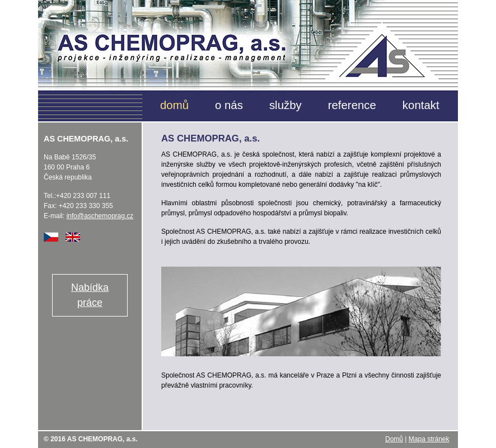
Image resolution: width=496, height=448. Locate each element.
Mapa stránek (429, 439)
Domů (394, 439)
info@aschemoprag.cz (100, 216)
